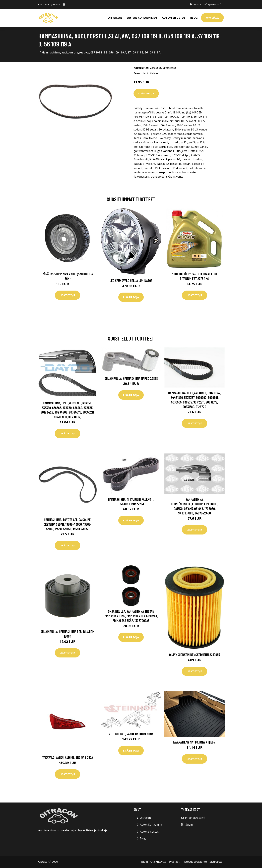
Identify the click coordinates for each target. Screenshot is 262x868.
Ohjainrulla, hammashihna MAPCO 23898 (131, 378)
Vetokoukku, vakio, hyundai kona (131, 734)
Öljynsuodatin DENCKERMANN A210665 (194, 655)
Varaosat (155, 68)
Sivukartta (216, 862)
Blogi (194, 18)
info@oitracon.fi (212, 4)
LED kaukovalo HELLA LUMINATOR (131, 280)
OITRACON (115, 18)
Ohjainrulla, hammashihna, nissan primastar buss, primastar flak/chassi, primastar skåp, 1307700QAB (131, 616)
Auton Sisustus (149, 832)
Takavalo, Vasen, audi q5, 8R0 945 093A (68, 757)
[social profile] (64, 5)
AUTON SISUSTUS (174, 18)
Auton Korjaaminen (152, 825)
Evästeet (174, 862)
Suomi (197, 4)
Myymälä (212, 18)
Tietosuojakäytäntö (194, 862)
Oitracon (145, 818)
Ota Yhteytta (158, 862)
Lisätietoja (146, 93)
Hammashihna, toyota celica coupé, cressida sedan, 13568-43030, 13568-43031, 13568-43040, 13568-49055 (68, 524)
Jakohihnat (169, 68)
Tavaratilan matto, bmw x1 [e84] (195, 742)
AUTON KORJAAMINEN (142, 18)
